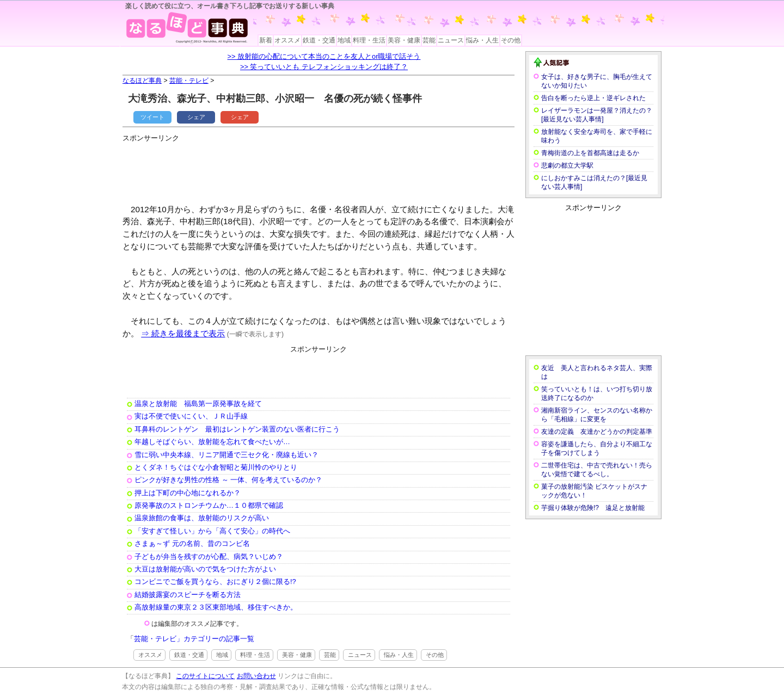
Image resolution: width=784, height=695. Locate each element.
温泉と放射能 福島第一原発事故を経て (198, 404)
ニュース (451, 40)
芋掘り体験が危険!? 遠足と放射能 (593, 508)
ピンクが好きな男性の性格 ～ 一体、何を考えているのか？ (228, 480)
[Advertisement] (321, 169)
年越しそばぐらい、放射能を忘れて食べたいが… (212, 442)
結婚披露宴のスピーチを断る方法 (188, 595)
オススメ (287, 40)
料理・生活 (369, 40)
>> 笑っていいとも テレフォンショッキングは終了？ (324, 67)
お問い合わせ (256, 676)
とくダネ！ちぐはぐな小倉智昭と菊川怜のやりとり (216, 467)
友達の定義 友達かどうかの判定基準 (597, 432)
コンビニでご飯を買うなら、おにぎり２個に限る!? (215, 582)
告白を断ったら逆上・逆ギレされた (593, 98)
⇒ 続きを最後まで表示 (183, 333)
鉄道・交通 (319, 40)
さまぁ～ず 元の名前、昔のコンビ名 (192, 543)
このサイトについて (205, 676)
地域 (344, 40)
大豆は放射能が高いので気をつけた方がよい (205, 569)
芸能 (429, 40)
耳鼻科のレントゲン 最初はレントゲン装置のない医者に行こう (237, 429)
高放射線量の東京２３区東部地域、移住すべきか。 (216, 607)
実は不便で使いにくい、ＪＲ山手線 (191, 416)
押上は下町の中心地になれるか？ (188, 493)
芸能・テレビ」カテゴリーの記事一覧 (194, 639)
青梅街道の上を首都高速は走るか (590, 153)
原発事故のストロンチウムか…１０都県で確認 (209, 505)
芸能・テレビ (189, 81)
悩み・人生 (482, 40)
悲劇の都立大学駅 (567, 165)
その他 (511, 40)
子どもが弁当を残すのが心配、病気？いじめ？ (209, 556)
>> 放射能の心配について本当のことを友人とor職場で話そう (324, 56)
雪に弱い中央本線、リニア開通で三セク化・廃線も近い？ (226, 455)
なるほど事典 (142, 81)
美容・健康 (404, 40)
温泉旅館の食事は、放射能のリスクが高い (202, 518)
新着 (266, 40)
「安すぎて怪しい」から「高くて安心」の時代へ (212, 531)
